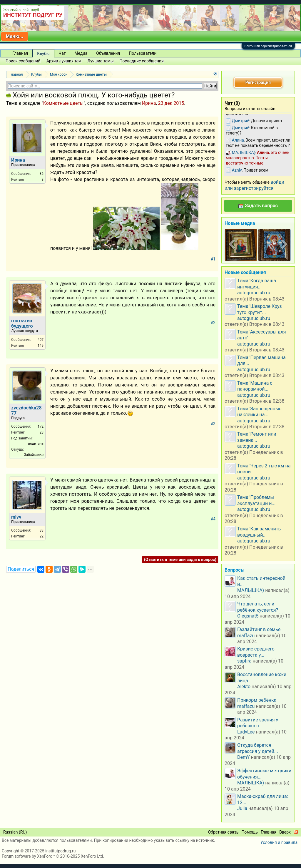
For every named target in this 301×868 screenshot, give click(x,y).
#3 (213, 424)
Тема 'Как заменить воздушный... (259, 532)
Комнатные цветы (63, 103)
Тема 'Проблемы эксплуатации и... (256, 500)
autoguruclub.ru (254, 293)
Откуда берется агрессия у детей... (258, 748)
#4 (213, 519)
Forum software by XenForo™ (53, 856)
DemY (244, 757)
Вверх (285, 832)
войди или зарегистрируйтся (254, 185)
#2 (213, 323)
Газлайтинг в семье (259, 629)
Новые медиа (240, 223)
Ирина (149, 103)
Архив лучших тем (64, 61)
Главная (20, 53)
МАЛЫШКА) (251, 590)
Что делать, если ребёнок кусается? (258, 607)
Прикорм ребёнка (257, 700)
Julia (242, 808)
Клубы (43, 54)
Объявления (108, 53)
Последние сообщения (142, 61)
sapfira (244, 661)
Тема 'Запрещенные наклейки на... (259, 412)
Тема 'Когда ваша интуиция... (257, 284)
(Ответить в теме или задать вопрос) (180, 560)
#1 (213, 259)
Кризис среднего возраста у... (256, 652)
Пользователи (143, 53)
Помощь (250, 832)
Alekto (244, 687)
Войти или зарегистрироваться (268, 46)
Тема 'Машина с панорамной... (255, 386)
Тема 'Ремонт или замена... (257, 437)
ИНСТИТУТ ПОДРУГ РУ (33, 15)
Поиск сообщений (23, 61)
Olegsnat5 (248, 616)
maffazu (246, 636)
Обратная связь (223, 832)
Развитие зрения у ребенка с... (258, 723)
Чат (62, 53)
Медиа (81, 53)
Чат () (232, 103)
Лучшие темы (100, 61)
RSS (296, 832)
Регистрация (258, 82)
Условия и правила (279, 842)
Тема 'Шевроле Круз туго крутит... (260, 309)
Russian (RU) (15, 832)
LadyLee (246, 732)
